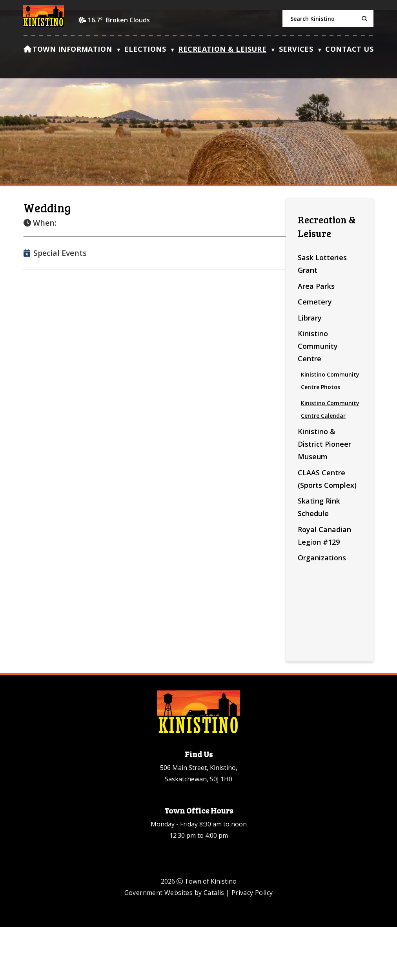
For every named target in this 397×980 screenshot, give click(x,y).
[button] (363, 19)
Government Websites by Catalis (174, 946)
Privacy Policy (252, 946)
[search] (328, 18)
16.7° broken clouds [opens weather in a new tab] (119, 20)
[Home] (27, 51)
